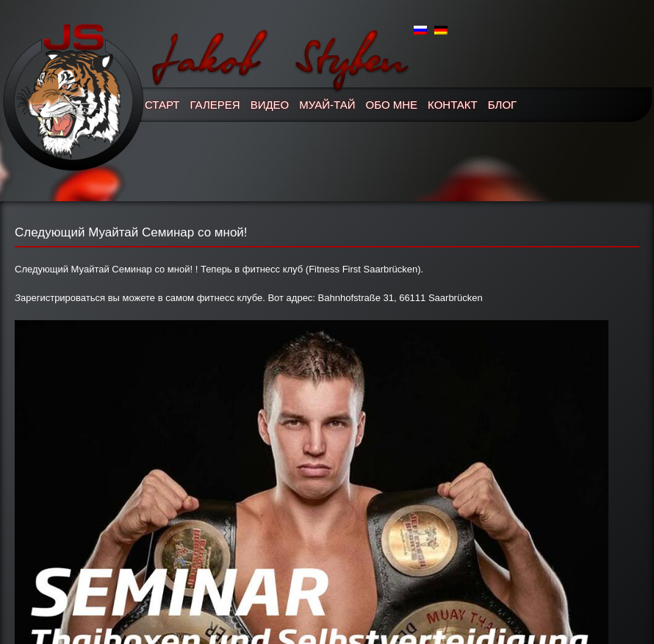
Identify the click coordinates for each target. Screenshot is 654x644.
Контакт (453, 105)
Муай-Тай (327, 105)
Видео (270, 105)
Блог (502, 105)
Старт (162, 105)
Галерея (215, 105)
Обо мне (392, 105)
